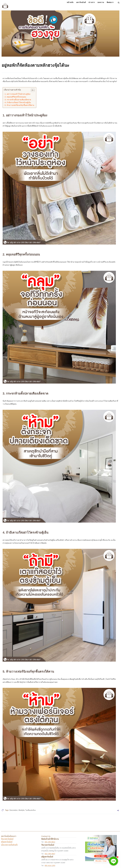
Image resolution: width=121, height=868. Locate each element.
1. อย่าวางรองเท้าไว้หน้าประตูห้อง (18, 94)
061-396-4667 (50, 854)
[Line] (114, 861)
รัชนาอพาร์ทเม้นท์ (7, 839)
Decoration (13, 810)
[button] (32, 91)
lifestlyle (21, 810)
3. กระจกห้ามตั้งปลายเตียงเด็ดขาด (18, 100)
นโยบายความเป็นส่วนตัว (9, 845)
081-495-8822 (50, 842)
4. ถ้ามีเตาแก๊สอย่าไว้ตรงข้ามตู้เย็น (18, 103)
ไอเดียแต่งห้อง (31, 810)
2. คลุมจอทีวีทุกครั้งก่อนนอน (15, 97)
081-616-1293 (50, 865)
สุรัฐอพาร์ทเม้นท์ (7, 842)
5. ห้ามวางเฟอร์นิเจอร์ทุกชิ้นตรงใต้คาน (19, 105)
